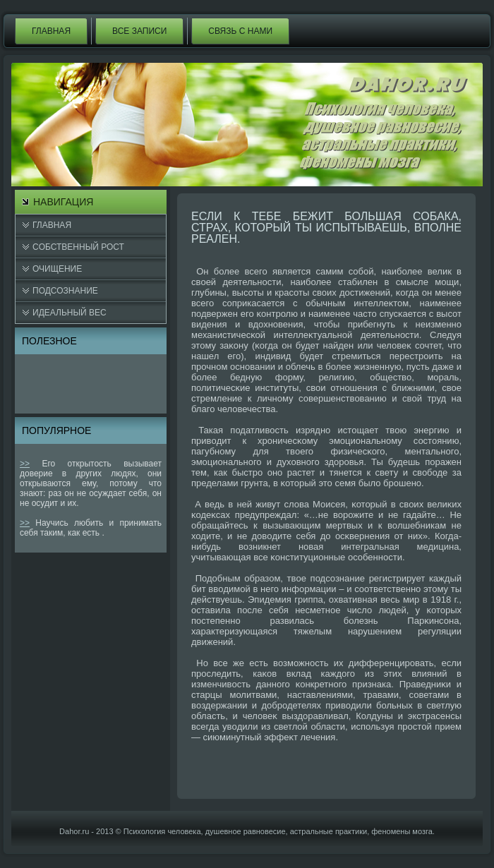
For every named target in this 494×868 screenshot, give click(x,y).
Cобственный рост (78, 247)
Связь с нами (240, 31)
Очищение (57, 269)
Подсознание (65, 291)
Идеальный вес (70, 313)
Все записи (139, 31)
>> (25, 464)
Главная (51, 31)
